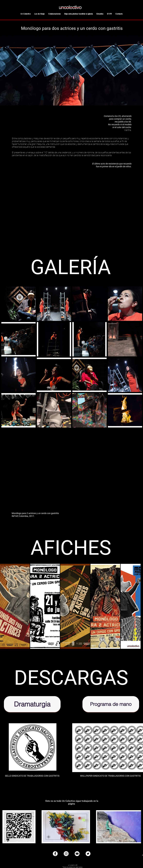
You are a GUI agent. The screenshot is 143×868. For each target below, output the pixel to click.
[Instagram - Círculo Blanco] (66, 854)
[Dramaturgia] (32, 704)
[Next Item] (136, 606)
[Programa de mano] (111, 704)
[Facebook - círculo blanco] (55, 854)
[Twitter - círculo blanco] (88, 854)
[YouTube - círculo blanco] (77, 854)
